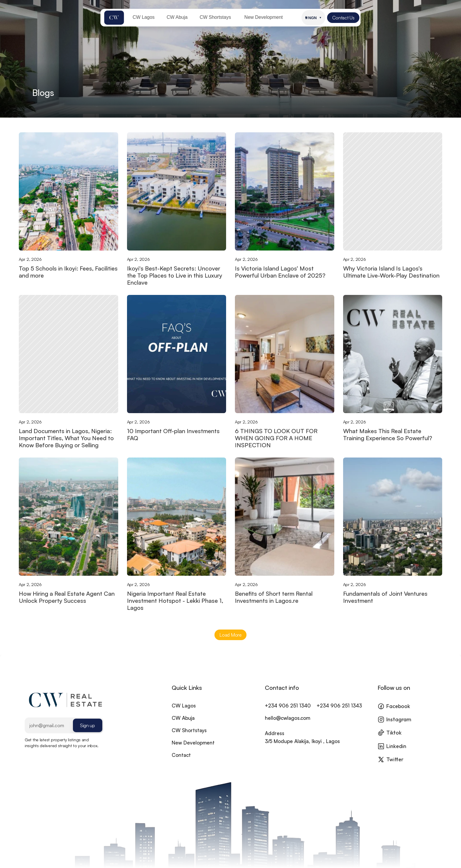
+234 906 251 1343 (339, 712)
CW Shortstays (189, 737)
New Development (193, 749)
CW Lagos (184, 712)
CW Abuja (183, 725)
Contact (181, 762)
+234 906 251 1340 (288, 712)
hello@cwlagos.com (288, 725)
